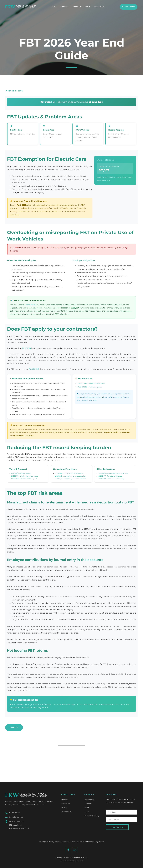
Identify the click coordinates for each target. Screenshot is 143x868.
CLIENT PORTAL (127, 6)
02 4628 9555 (15, 812)
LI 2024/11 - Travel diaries (21, 473)
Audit (87, 808)
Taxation (88, 804)
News (87, 7)
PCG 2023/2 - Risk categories (90, 387)
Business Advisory (92, 816)
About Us (77, 7)
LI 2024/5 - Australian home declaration (70, 476)
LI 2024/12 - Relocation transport (24, 479)
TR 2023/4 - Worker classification (91, 383)
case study (31, 305)
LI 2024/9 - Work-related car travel (25, 476)
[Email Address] (121, 820)
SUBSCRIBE (117, 827)
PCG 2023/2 (34, 369)
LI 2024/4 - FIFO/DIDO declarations (69, 473)
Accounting (89, 800)
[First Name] (121, 812)
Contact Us (99, 7)
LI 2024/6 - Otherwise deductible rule (113, 473)
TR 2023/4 (26, 348)
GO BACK (9, 726)
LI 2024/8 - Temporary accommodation (70, 479)
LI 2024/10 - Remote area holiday (111, 479)
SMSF (87, 812)
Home (54, 7)
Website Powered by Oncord (71, 861)
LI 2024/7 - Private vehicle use (110, 476)
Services (65, 7)
